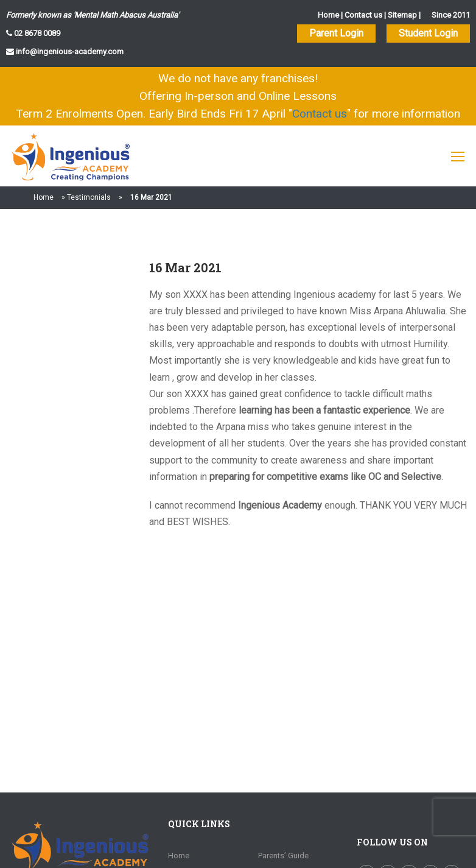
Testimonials (89, 197)
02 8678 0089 (36, 33)
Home (328, 15)
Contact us (363, 15)
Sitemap (402, 15)
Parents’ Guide (283, 856)
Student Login (428, 33)
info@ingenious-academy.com (69, 51)
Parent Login (336, 33)
